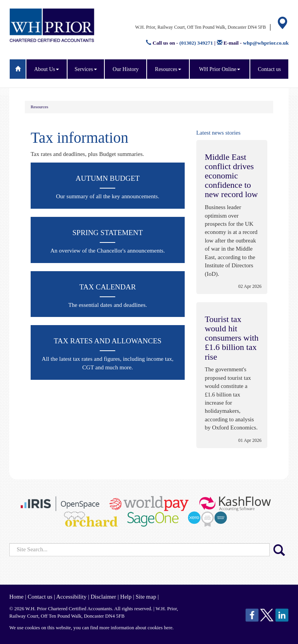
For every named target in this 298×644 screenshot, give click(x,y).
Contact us (269, 69)
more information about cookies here (136, 628)
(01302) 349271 (196, 43)
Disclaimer (103, 597)
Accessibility (71, 597)
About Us (47, 69)
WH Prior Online (220, 69)
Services (86, 69)
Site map (146, 597)
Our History (126, 69)
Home (16, 597)
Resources (168, 69)
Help (126, 597)
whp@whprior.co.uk (266, 43)
